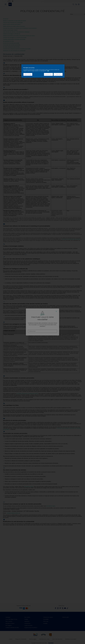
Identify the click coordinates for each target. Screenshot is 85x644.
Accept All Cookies (48, 74)
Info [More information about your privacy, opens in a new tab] (48, 71)
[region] (43, 71)
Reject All (58, 74)
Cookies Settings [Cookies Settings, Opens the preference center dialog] (28, 74)
